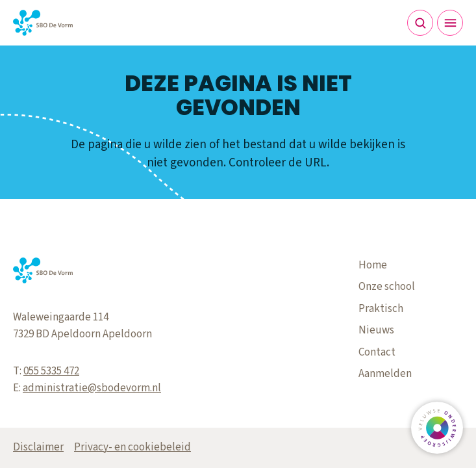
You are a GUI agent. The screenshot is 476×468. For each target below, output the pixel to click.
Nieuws (376, 330)
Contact (377, 352)
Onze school (387, 287)
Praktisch (381, 309)
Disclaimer (38, 447)
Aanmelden (385, 374)
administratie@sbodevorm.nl (92, 388)
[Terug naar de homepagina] (43, 23)
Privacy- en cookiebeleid (132, 447)
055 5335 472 (51, 371)
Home (373, 265)
